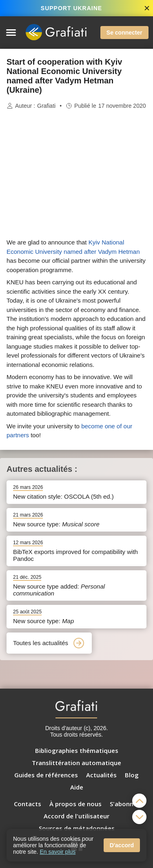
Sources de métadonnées (77, 828)
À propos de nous (75, 804)
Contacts (28, 804)
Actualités (101, 775)
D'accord (122, 845)
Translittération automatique (76, 763)
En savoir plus (58, 852)
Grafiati (46, 106)
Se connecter (124, 33)
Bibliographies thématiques (77, 750)
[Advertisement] (77, 174)
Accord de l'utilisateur (76, 816)
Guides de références (46, 775)
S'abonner (125, 804)
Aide (77, 787)
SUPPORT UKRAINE (71, 8)
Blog (132, 775)
